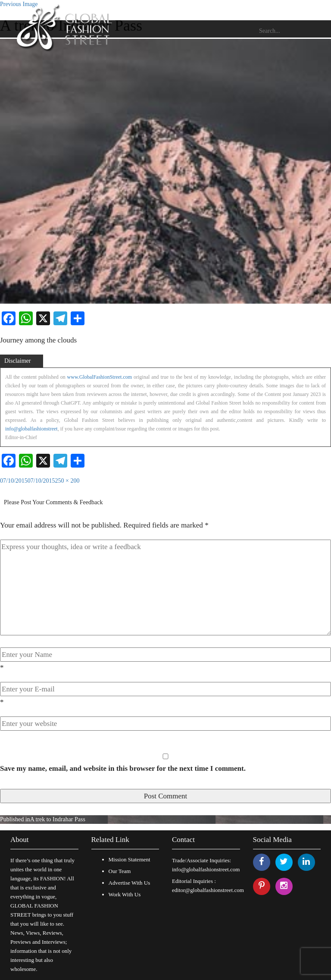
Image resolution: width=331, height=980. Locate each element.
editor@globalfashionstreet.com (208, 890)
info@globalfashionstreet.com (206, 869)
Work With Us (125, 894)
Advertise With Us (130, 883)
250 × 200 (67, 481)
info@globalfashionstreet (31, 429)
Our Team (120, 871)
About (20, 840)
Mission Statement (130, 859)
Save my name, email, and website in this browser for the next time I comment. (123, 768)
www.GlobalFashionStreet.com (100, 377)
